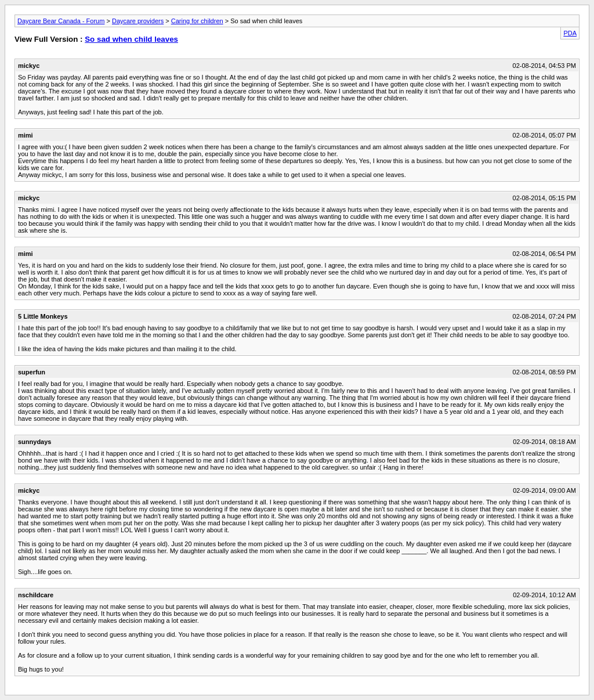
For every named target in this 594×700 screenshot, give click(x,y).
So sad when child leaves (131, 39)
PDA (570, 33)
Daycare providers (138, 21)
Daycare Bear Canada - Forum (61, 21)
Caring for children (197, 21)
